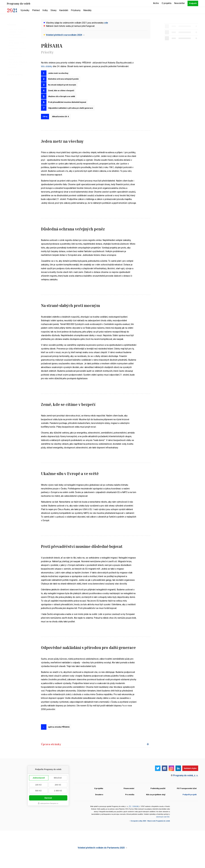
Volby (45, 10)
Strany (54, 10)
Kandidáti (64, 10)
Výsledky (25, 10)
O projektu (167, 3)
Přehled (36, 10)
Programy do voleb (19, 3)
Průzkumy (76, 10)
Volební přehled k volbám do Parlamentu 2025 (101, 858)
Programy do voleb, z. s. (186, 785)
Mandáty (87, 10)
